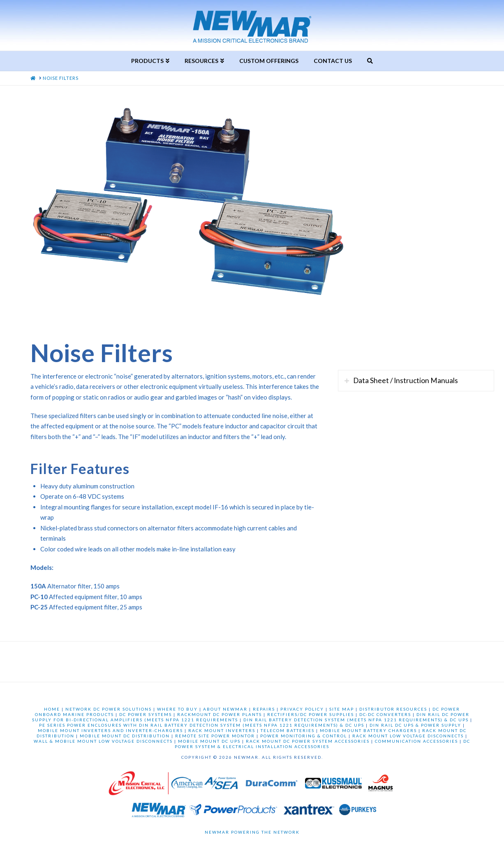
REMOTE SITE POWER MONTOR (215, 736)
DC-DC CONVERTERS (385, 714)
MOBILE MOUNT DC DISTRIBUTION (125, 736)
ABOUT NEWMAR (225, 709)
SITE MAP (342, 709)
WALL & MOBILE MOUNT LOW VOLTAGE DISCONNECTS (103, 741)
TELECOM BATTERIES (288, 730)
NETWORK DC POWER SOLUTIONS (109, 709)
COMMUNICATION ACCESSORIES (416, 741)
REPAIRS (264, 709)
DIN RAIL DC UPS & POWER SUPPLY (415, 725)
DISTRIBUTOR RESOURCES (393, 709)
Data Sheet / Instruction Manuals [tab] (406, 380)
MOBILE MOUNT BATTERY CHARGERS (368, 730)
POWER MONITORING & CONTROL (304, 736)
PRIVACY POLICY (302, 709)
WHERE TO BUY (177, 709)
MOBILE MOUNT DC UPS (209, 741)
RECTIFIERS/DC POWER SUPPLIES (311, 714)
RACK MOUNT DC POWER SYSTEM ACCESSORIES (308, 741)
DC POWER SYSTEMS (146, 714)
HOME (52, 709)
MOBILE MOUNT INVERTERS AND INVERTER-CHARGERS (110, 730)
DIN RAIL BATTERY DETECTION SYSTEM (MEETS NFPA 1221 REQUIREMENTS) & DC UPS (356, 720)
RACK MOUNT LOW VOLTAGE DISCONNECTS (408, 736)
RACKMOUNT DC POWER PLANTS (220, 714)
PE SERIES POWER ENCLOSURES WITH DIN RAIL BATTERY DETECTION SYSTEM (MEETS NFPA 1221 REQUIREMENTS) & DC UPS (202, 725)
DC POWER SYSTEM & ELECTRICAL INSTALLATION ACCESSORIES (323, 744)
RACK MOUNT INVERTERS (222, 730)
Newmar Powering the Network (252, 832)
